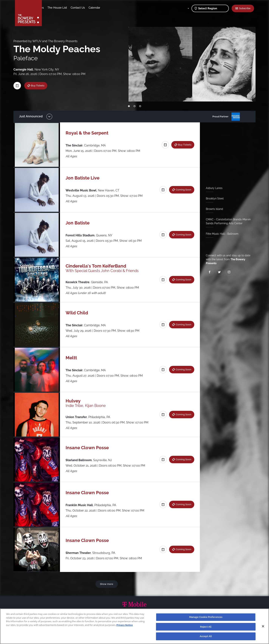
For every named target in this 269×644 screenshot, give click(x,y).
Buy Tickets (40, 85)
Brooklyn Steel (213, 198)
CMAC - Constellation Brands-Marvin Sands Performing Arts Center (227, 221)
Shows (50, 8)
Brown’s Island (213, 209)
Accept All (206, 636)
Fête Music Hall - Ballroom (221, 234)
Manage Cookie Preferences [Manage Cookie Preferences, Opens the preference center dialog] (206, 617)
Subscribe (245, 8)
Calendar (124, 8)
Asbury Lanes (213, 188)
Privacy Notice (125, 625)
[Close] (263, 626)
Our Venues (66, 8)
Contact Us (107, 8)
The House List (86, 8)
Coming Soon (182, 190)
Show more (107, 584)
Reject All (206, 627)
